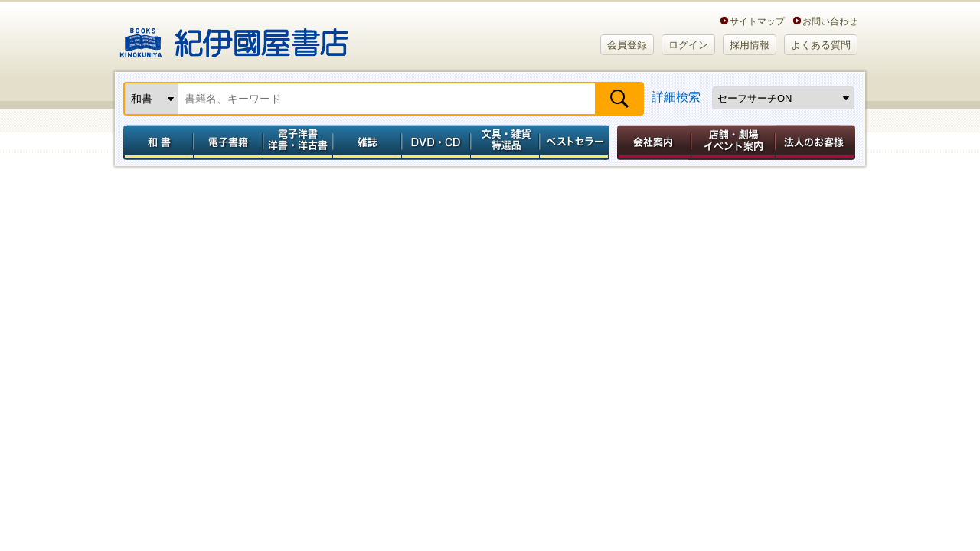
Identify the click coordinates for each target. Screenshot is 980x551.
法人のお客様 (816, 142)
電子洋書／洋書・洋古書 (297, 142)
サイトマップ (757, 21)
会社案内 (652, 142)
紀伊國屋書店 (234, 37)
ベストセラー (576, 142)
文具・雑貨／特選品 (505, 142)
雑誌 (367, 142)
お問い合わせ (830, 21)
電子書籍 (228, 142)
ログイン (688, 45)
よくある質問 (821, 45)
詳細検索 (676, 97)
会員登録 (627, 45)
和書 (155, 142)
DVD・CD (436, 142)
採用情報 (750, 45)
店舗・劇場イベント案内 (733, 142)
